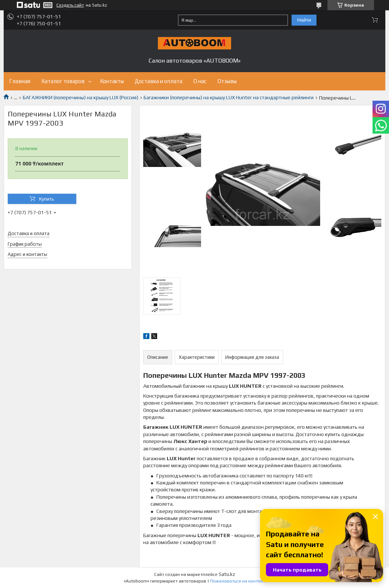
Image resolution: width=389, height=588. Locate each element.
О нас (200, 81)
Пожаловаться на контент (238, 581)
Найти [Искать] (304, 20)
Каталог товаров (63, 81)
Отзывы (227, 81)
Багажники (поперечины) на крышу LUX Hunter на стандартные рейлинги (229, 97)
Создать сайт (70, 5)
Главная (20, 81)
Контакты (112, 81)
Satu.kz (227, 574)
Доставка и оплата (159, 81)
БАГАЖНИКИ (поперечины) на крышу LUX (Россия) (81, 97)
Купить (46, 199)
